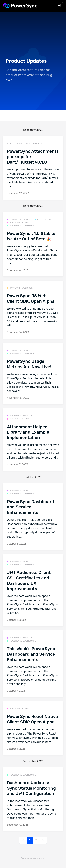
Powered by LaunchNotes (33, 858)
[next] (43, 840)
